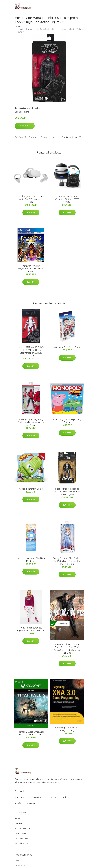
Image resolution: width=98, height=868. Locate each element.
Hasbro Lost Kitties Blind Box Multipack (31, 560)
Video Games (21, 833)
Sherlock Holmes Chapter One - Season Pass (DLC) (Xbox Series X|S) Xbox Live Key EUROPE (67, 649)
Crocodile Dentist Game (31, 489)
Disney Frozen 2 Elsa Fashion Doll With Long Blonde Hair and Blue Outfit (67, 561)
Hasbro (37, 108)
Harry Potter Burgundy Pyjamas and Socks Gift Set (31, 629)
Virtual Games (21, 838)
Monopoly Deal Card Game (67, 347)
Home (18, 26)
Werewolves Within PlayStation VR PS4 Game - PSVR (31, 269)
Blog (17, 861)
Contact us (20, 866)
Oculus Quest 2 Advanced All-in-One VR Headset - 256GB (31, 199)
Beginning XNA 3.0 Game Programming (67, 729)
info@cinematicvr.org (25, 803)
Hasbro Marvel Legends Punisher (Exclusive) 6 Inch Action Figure (67, 492)
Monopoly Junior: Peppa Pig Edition (67, 421)
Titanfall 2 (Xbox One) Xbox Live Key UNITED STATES (31, 733)
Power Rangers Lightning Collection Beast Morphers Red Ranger (31, 422)
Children (19, 823)
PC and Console (22, 828)
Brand (30, 108)
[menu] (80, 6)
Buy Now (25, 126)
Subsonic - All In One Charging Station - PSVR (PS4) (67, 199)
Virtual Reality (21, 843)
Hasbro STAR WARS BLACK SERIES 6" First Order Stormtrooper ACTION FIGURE (31, 351)
